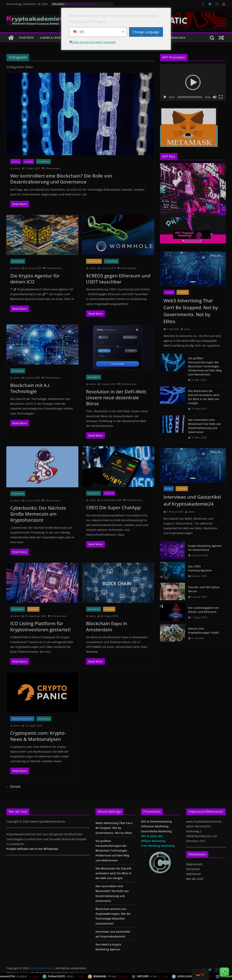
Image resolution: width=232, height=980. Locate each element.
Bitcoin (16, 162)
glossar (28, 162)
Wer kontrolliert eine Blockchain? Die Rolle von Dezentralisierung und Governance (61, 179)
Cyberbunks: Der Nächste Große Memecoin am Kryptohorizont (38, 514)
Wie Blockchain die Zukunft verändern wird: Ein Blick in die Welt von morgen (204, 397)
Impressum (193, 874)
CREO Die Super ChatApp (113, 507)
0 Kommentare (51, 168)
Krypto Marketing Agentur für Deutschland (205, 548)
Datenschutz (194, 864)
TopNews (33, 609)
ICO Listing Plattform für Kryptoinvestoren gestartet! (40, 626)
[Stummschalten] (215, 97)
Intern (169, 489)
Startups (109, 493)
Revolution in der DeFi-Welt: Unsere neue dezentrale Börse (116, 397)
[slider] (190, 97)
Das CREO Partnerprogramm (200, 568)
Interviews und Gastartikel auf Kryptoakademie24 (192, 500)
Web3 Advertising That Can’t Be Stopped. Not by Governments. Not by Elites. (191, 311)
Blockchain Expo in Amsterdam (107, 626)
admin (17, 168)
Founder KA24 (175, 38)
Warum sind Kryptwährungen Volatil (203, 631)
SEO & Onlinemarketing (156, 821)
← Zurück (13, 787)
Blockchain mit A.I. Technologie (30, 388)
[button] (193, 82)
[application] (193, 82)
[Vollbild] (221, 97)
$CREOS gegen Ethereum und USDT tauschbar (118, 279)
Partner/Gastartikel (22, 719)
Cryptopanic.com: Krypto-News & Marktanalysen (38, 736)
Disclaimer (193, 869)
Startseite (26, 38)
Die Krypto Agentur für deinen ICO (35, 279)
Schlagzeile (44, 162)
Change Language (146, 32)
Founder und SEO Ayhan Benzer (204, 589)
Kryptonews (94, 261)
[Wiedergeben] (165, 97)
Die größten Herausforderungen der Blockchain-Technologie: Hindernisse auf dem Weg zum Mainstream (205, 366)
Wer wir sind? (195, 879)
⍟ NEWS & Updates (53, 38)
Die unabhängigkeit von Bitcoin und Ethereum (204, 610)
